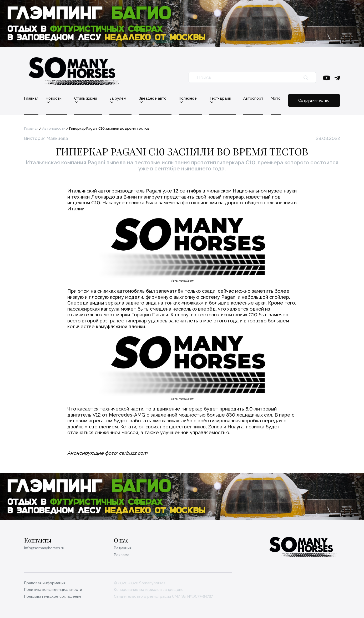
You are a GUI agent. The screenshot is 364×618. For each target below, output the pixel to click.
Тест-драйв (220, 98)
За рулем (118, 98)
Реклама (122, 555)
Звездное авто (153, 98)
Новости (54, 98)
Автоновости (54, 128)
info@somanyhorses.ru (44, 548)
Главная (31, 98)
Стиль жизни (86, 98)
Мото (276, 98)
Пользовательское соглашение (53, 596)
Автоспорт (253, 98)
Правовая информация (45, 583)
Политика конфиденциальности (53, 590)
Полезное (188, 98)
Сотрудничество (314, 100)
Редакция (123, 548)
